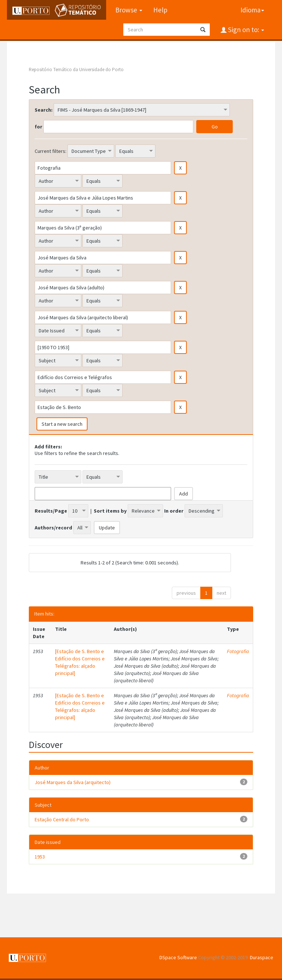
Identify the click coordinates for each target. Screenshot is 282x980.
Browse (128, 10)
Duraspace (262, 957)
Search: (44, 110)
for (38, 127)
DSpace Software (178, 957)
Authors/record (53, 528)
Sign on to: (245, 30)
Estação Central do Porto (62, 819)
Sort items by (110, 511)
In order (174, 511)
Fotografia (238, 651)
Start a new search (62, 424)
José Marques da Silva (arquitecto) (73, 782)
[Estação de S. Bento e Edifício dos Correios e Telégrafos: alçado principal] (80, 662)
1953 (40, 857)
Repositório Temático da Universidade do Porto (76, 70)
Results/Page (51, 511)
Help (160, 10)
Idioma (252, 10)
